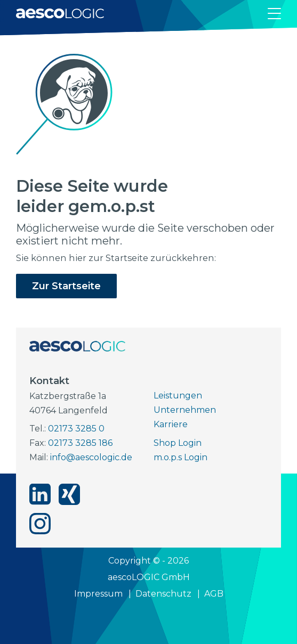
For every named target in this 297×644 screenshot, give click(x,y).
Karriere (171, 424)
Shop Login (178, 443)
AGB (214, 594)
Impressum (98, 594)
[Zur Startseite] (60, 13)
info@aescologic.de (91, 457)
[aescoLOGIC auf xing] (69, 494)
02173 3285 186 (80, 443)
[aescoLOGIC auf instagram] (40, 524)
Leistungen (178, 396)
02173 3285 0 (76, 429)
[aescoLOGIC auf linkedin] (40, 494)
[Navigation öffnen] (274, 14)
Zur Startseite (66, 286)
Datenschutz (163, 594)
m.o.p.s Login (180, 457)
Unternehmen (185, 410)
